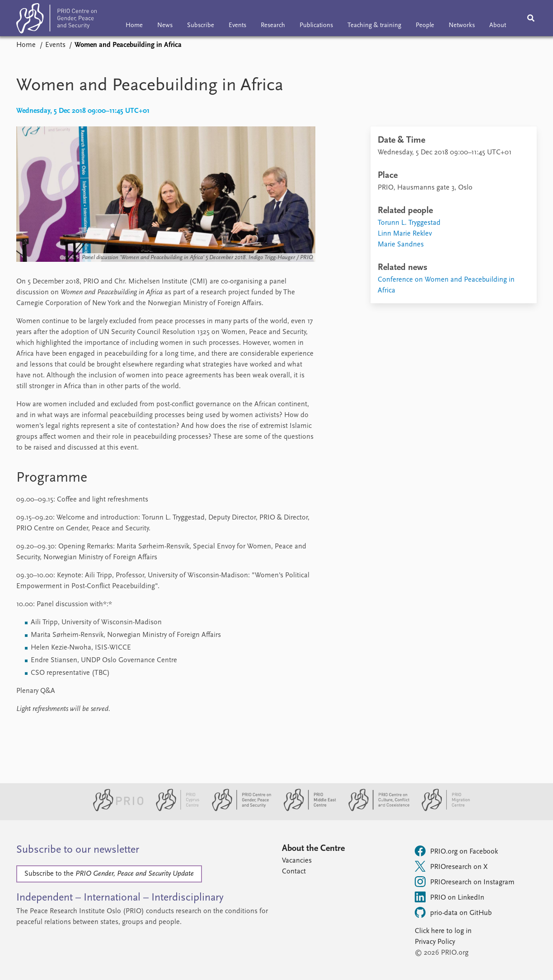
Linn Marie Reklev (405, 234)
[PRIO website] (115, 809)
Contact (294, 872)
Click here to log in (443, 931)
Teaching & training (374, 26)
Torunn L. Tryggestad (409, 223)
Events (237, 26)
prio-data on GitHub (453, 912)
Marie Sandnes (401, 245)
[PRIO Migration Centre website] (441, 809)
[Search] (531, 18)
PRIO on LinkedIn (450, 897)
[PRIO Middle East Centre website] (306, 809)
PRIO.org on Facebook (456, 851)
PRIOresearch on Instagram (465, 882)
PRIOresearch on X (451, 866)
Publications (316, 26)
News (165, 26)
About (498, 26)
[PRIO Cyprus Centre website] (174, 809)
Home (134, 26)
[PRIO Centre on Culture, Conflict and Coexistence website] (375, 809)
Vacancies (297, 861)
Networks (462, 26)
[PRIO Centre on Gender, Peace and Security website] (238, 809)
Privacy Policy (435, 942)
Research (273, 26)
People (425, 26)
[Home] (56, 20)
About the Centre (313, 849)
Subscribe (201, 26)
